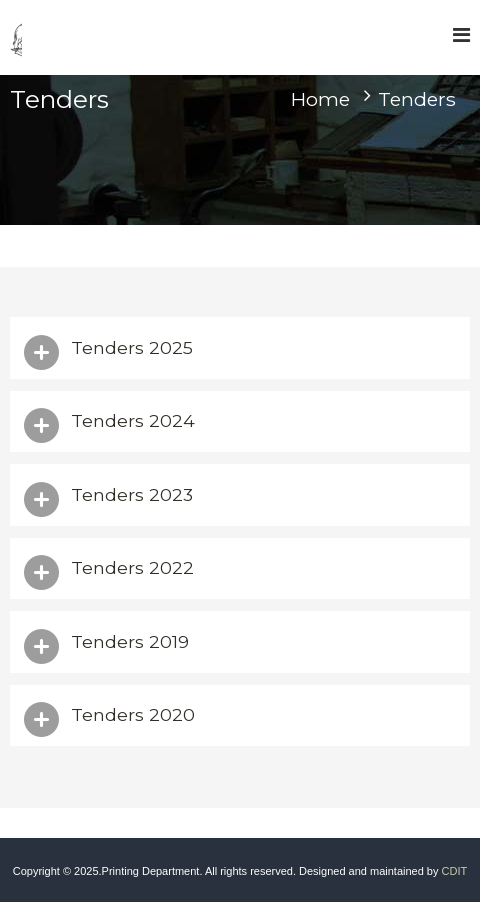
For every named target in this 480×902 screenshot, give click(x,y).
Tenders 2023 (132, 494)
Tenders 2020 (133, 714)
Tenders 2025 (132, 347)
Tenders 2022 (132, 567)
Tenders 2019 (130, 641)
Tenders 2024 (133, 420)
